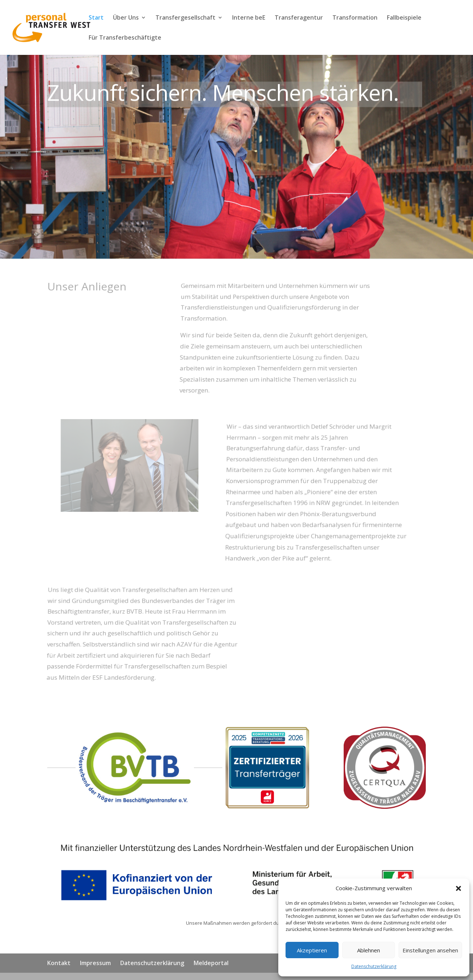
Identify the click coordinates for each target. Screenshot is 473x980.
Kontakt (59, 963)
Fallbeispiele (404, 18)
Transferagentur (299, 18)
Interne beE (249, 18)
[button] (458, 888)
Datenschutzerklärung (374, 966)
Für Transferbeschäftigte (125, 38)
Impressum (95, 963)
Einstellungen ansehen (430, 950)
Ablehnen (369, 950)
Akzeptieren (312, 950)
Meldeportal (211, 963)
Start (96, 18)
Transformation (355, 18)
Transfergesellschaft (185, 18)
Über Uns (126, 18)
